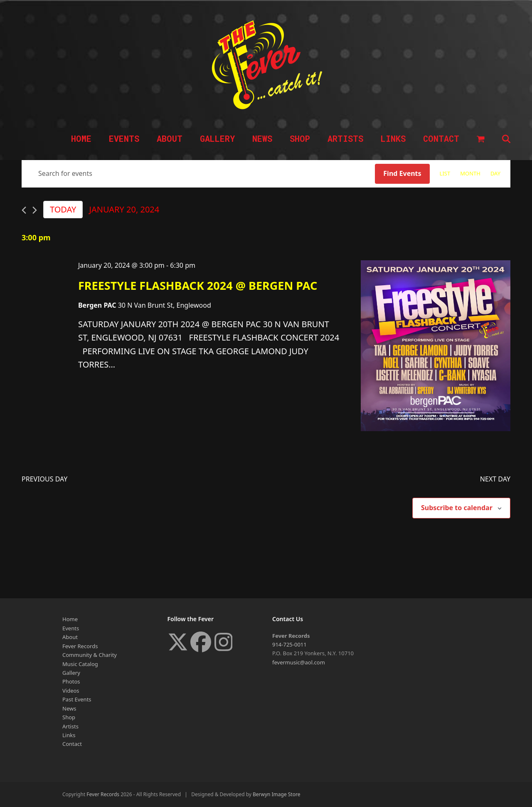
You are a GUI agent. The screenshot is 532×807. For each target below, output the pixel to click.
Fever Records (80, 646)
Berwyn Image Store (276, 794)
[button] (481, 139)
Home (70, 619)
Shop (69, 717)
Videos (71, 691)
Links (69, 735)
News (69, 708)
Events (71, 628)
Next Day (495, 479)
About (70, 637)
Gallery (71, 673)
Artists (70, 726)
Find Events (402, 173)
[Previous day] (24, 210)
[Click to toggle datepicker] (124, 210)
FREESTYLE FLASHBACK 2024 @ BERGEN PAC (198, 285)
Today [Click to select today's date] (63, 209)
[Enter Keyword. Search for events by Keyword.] (198, 174)
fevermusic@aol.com (299, 662)
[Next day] (35, 210)
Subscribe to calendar (457, 508)
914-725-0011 (289, 644)
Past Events (77, 699)
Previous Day (44, 479)
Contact (72, 744)
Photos (71, 681)
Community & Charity (90, 655)
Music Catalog (80, 664)
